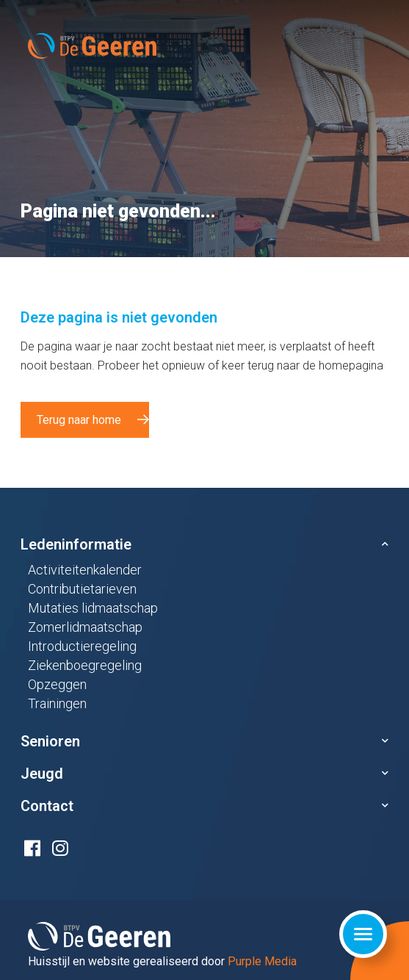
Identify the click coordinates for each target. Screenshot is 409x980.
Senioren (50, 741)
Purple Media (262, 961)
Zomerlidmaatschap (85, 627)
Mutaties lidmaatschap (93, 608)
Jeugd (42, 774)
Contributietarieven (82, 589)
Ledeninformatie (76, 544)
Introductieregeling (82, 646)
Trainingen (57, 703)
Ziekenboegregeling (85, 665)
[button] (204, 544)
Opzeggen (57, 684)
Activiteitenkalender (85, 570)
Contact (47, 806)
